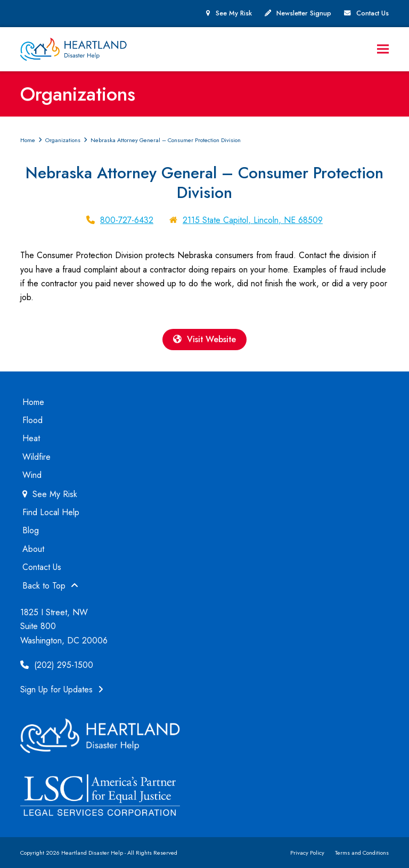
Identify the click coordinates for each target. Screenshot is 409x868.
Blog (31, 531)
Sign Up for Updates (62, 690)
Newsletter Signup (304, 13)
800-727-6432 (127, 220)
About (33, 549)
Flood (32, 420)
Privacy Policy (307, 853)
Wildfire (36, 457)
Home (33, 402)
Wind (32, 475)
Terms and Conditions (362, 853)
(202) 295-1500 (57, 665)
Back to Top (50, 586)
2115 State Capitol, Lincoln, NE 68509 (253, 220)
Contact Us (373, 13)
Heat (31, 439)
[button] (383, 49)
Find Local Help (51, 512)
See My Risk (234, 13)
